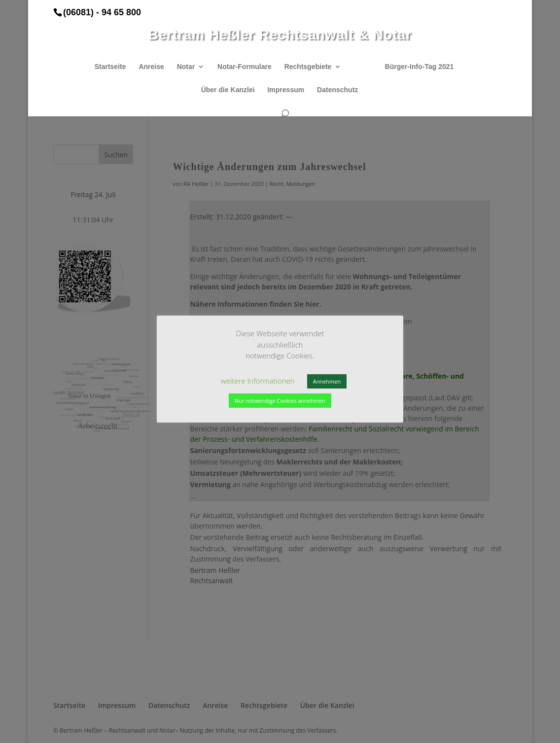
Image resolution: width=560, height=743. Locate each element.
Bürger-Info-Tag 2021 (420, 67)
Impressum (286, 90)
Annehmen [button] (327, 381)
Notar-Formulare (245, 67)
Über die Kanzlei (228, 90)
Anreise (151, 67)
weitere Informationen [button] (258, 381)
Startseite (110, 67)
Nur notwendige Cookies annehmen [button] (280, 401)
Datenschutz (337, 90)
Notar (186, 67)
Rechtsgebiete (308, 67)
